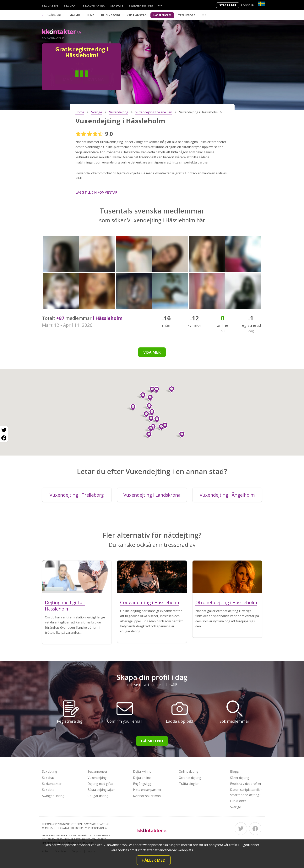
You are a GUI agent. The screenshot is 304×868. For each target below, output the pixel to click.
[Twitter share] (4, 430)
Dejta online (142, 778)
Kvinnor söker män (147, 796)
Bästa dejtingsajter (101, 790)
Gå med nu (152, 741)
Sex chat (71, 6)
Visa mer (152, 352)
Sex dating (50, 6)
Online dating (189, 771)
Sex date (117, 6)
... (160, 5)
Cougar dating (98, 796)
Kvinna (96, 79)
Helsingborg (111, 15)
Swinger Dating (141, 6)
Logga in (248, 5)
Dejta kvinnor (143, 771)
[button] (150, 412)
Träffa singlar (189, 784)
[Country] (261, 4)
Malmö (75, 15)
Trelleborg (187, 15)
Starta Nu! (228, 5)
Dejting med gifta (100, 784)
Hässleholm (162, 15)
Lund (91, 15)
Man (68, 79)
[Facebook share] (4, 438)
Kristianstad (137, 15)
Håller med (154, 860)
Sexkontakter (94, 6)
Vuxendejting (97, 778)
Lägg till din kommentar (96, 192)
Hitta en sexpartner (147, 790)
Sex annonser (98, 771)
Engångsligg (142, 784)
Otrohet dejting (190, 778)
